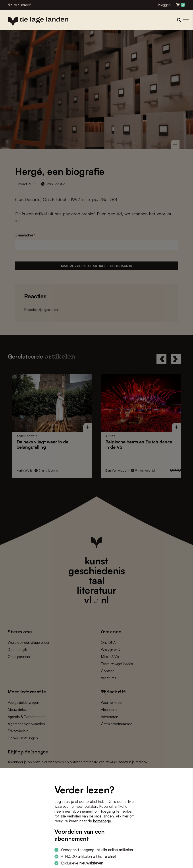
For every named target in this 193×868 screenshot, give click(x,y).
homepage (102, 821)
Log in (60, 801)
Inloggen (164, 5)
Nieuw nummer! (19, 5)
